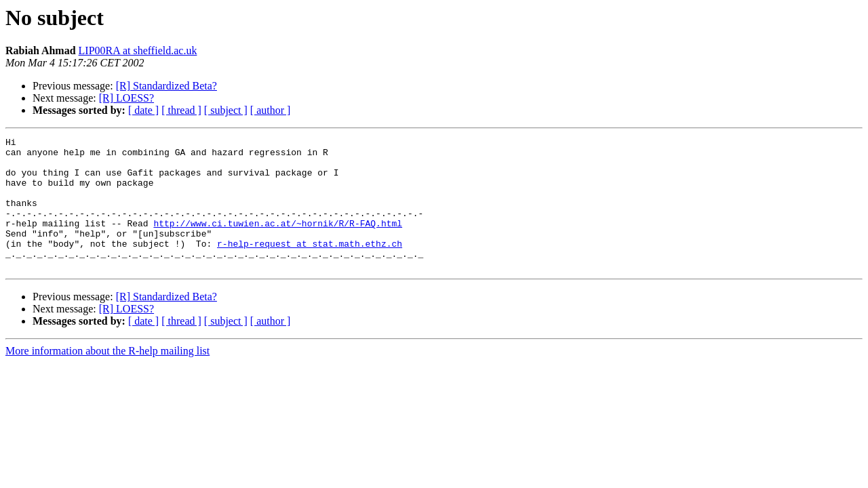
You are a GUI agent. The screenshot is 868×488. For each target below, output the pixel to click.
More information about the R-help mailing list (107, 377)
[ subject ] (226, 110)
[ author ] (271, 110)
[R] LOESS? (126, 98)
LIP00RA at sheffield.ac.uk (138, 50)
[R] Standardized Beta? (166, 86)
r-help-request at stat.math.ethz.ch (310, 266)
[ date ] (143, 110)
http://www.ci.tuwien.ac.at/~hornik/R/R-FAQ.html (278, 241)
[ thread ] (181, 110)
